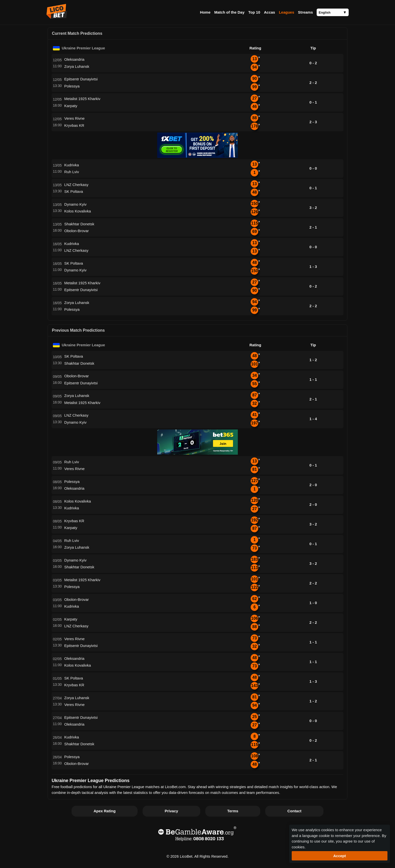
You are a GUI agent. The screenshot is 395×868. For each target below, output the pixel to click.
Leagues (287, 12)
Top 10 (254, 12)
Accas (270, 12)
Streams (305, 12)
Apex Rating (105, 811)
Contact (294, 811)
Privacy (171, 811)
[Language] (333, 12)
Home (205, 12)
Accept (340, 856)
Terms (233, 811)
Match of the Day (229, 12)
